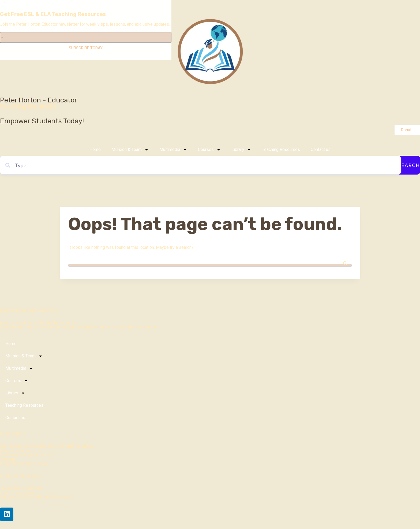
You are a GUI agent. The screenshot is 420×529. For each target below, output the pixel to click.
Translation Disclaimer (21, 488)
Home (95, 149)
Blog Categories (15, 451)
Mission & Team (130, 150)
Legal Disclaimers (17, 493)
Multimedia (173, 150)
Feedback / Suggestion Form (27, 455)
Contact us (321, 149)
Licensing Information (20, 476)
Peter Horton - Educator (39, 100)
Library (241, 150)
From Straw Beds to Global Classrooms (37, 323)
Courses (209, 150)
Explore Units (12, 434)
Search (409, 165)
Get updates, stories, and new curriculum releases (47, 446)
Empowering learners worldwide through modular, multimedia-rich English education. (78, 327)
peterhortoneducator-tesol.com (29, 310)
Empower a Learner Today (24, 463)
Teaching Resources (281, 149)
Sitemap (8, 459)
